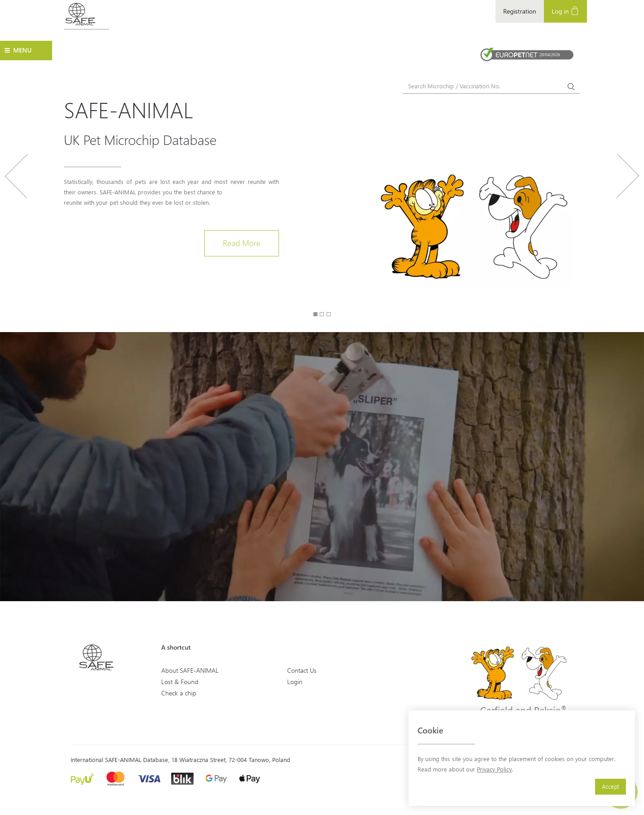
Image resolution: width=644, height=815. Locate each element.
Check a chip (179, 693)
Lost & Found (180, 682)
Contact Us (302, 670)
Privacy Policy (494, 769)
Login (295, 682)
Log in (565, 11)
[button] (16, 220)
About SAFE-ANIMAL (190, 670)
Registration (520, 11)
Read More (242, 243)
